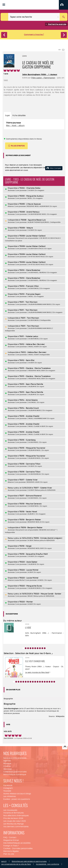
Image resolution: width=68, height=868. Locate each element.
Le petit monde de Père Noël (37, 672)
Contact (13, 837)
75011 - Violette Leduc (29, 336)
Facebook (8, 785)
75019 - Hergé (25, 546)
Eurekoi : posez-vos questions (17, 799)
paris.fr (4, 861)
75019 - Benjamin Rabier (30, 520)
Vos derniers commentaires (16, 827)
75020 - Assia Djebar (28, 562)
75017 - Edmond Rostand (30, 496)
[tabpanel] (34, 124)
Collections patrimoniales (15, 772)
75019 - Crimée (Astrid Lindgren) (48, 538)
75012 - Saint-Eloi (27, 360)
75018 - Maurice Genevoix (30, 504)
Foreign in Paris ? (11, 846)
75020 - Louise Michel (29, 570)
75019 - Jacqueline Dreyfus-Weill (33, 554)
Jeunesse (7, 769)
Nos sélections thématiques (16, 816)
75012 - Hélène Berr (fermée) (32, 344)
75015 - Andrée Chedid (29, 416)
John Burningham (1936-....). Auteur (40, 75)
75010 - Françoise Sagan (30, 294)
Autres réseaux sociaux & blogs (17, 794)
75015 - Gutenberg (27, 440)
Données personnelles (22, 848)
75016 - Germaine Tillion (30, 464)
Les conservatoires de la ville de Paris (16, 864)
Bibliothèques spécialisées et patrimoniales (29, 861)
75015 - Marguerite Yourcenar (32, 448)
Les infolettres (10, 796)
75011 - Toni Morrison (28, 302)
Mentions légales (11, 851)
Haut (65, 747)
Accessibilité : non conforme (48, 864)
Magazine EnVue (11, 840)
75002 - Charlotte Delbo (30, 188)
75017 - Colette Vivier (28, 480)
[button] (63, 5)
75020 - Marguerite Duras (31, 586)
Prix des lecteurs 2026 (13, 818)
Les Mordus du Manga (13, 824)
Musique (7, 763)
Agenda (7, 761)
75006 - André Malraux (29, 212)
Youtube (7, 791)
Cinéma (7, 766)
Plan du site (9, 854)
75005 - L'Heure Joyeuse (30, 204)
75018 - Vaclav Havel (28, 512)
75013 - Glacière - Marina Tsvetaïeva (35, 368)
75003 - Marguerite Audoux (31, 196)
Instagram (8, 788)
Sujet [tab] (7, 115)
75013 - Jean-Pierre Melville (31, 384)
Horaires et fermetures (13, 813)
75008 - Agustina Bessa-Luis (33, 220)
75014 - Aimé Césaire (28, 400)
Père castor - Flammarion (43, 78)
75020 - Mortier (26, 602)
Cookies (7, 848)
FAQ (5, 837)
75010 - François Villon (29, 286)
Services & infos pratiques (15, 758)
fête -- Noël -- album (15, 126)
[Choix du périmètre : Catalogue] (4, 17)
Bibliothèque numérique (15, 774)
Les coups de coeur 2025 (15, 821)
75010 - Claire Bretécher (30, 270)
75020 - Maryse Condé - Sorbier (47, 594)
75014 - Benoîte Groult (29, 408)
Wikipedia (60, 716)
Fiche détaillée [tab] (19, 115)
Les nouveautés (10, 810)
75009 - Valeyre (26, 228)
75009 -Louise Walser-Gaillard (32, 236)
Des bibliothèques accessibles (17, 843)
